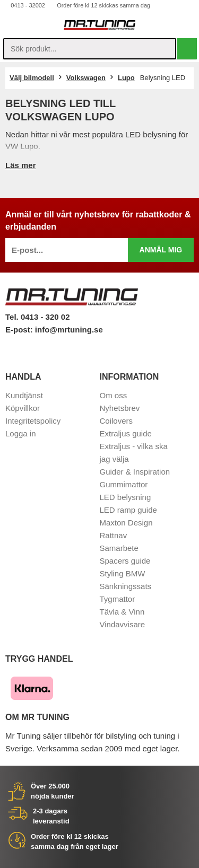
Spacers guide (125, 561)
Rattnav (114, 535)
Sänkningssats (126, 586)
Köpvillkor (23, 408)
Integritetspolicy (33, 421)
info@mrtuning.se (69, 330)
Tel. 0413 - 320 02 (37, 317)
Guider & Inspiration (135, 472)
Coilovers (116, 421)
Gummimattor (124, 484)
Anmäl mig (161, 250)
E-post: (20, 330)
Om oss (114, 395)
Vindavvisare (123, 624)
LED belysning (126, 497)
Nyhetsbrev (120, 408)
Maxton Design (126, 523)
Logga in (21, 433)
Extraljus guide (126, 433)
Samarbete (119, 548)
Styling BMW (123, 573)
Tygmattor (118, 599)
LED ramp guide (128, 510)
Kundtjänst (24, 395)
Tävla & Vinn (122, 612)
